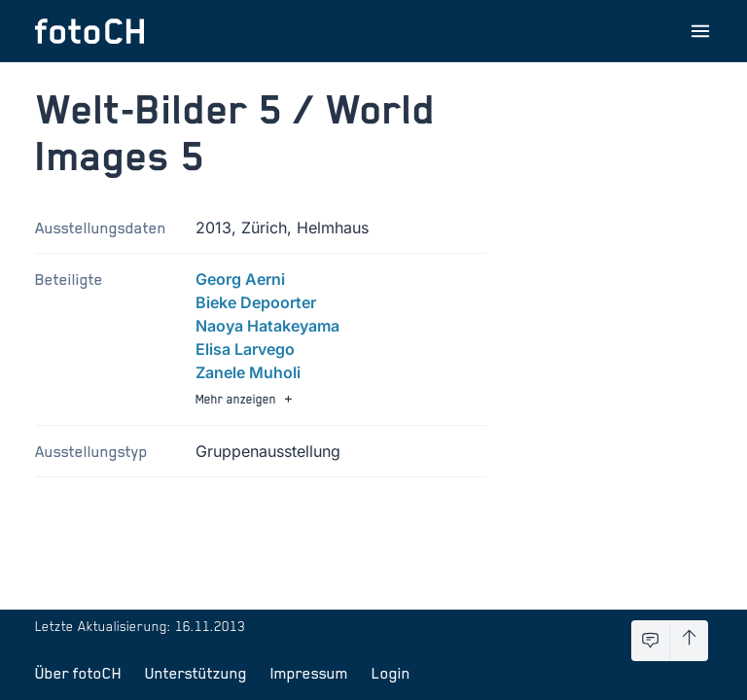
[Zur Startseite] (89, 31)
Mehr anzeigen (246, 399)
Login (391, 673)
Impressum (309, 673)
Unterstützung (196, 673)
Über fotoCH (78, 673)
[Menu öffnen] (700, 31)
